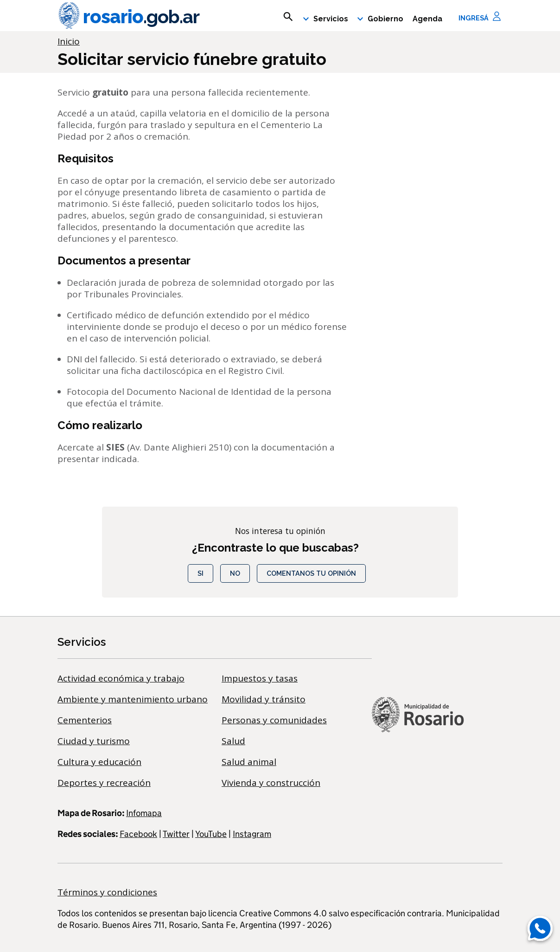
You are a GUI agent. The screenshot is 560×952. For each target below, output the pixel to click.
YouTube (211, 834)
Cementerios (85, 720)
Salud (233, 741)
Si (200, 573)
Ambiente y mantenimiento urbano (133, 699)
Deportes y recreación (104, 783)
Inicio (69, 41)
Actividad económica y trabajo (121, 678)
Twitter (176, 834)
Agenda (427, 19)
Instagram (252, 834)
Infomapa (144, 813)
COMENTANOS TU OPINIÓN (311, 573)
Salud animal (249, 762)
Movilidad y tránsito (264, 699)
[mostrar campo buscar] (288, 17)
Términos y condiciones (107, 892)
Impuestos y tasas (260, 678)
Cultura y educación (99, 762)
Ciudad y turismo (94, 741)
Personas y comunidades (274, 720)
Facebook (138, 834)
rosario (128, 17)
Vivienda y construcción (271, 783)
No (235, 573)
